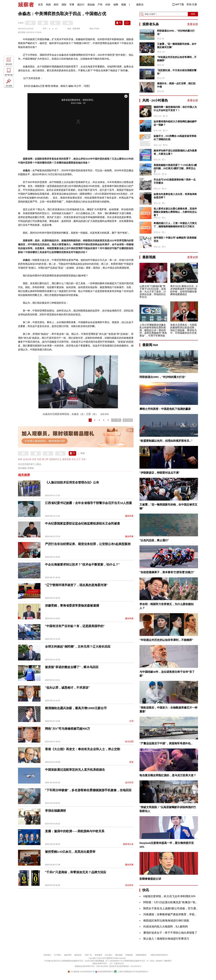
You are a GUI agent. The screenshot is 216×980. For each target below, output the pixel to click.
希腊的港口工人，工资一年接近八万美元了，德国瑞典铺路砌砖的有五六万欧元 (175, 225)
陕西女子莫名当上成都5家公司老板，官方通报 (171, 908)
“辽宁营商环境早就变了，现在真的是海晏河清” (76, 585)
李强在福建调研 (55, 811)
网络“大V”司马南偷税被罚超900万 (67, 729)
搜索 (193, 14)
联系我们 (47, 955)
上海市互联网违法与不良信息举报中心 (131, 972)
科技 (108, 5)
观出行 (81, 5)
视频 (124, 5)
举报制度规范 (141, 955)
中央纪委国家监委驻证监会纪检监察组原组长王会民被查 (82, 523)
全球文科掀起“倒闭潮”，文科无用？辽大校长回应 (78, 647)
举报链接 (129, 955)
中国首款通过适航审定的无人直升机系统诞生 (75, 770)
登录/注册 (192, 4)
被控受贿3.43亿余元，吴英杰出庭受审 (70, 852)
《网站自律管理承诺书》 (159, 955)
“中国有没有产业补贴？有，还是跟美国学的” (75, 626)
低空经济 (129, 783)
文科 (84, 459)
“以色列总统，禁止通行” (154, 540)
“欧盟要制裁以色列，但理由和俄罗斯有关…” (166, 441)
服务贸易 (67, 459)
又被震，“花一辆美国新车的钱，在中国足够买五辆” (177, 46)
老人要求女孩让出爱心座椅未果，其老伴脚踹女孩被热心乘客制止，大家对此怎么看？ (175, 212)
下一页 (116, 420)
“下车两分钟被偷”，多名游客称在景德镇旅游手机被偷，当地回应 (88, 790)
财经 (56, 5)
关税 (39, 459)
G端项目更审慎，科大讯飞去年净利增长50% (169, 896)
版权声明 (68, 955)
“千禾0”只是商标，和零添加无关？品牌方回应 (76, 872)
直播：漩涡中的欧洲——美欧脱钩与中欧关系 (75, 831)
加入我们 (109, 955)
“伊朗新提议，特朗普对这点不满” (160, 473)
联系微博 (98, 955)
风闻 (48, 5)
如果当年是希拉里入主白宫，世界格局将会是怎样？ (175, 196)
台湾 (131, 721)
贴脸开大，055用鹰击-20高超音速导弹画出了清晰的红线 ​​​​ (175, 138)
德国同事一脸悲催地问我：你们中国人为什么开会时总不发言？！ (175, 109)
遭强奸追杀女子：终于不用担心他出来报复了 (170, 933)
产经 (100, 5)
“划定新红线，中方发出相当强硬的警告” (177, 72)
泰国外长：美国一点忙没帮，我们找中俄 (176, 85)
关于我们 (58, 955)
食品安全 (129, 885)
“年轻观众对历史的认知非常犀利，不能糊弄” (177, 59)
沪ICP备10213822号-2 (53, 961)
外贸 (34, 459)
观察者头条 (128, 844)
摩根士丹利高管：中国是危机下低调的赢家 (165, 409)
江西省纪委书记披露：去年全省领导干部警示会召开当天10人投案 (88, 503)
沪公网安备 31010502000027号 (81, 972)
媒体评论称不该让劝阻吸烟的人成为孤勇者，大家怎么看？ (175, 152)
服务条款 (78, 955)
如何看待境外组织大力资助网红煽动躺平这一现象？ (175, 123)
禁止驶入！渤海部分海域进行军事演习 (166, 939)
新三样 (45, 459)
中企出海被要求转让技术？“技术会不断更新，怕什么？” (82, 564)
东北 (74, 459)
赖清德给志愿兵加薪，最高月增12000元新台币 (76, 708)
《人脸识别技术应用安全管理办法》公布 (72, 482)
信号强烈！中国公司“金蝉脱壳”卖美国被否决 (175, 239)
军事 (72, 5)
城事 (116, 5)
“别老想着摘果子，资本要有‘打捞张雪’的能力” (167, 572)
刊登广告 (88, 955)
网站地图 (119, 955)
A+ (56, 29)
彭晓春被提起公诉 (150, 879)
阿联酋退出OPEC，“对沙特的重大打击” (176, 32)
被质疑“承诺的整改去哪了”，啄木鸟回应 (72, 667)
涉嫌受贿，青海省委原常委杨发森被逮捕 (72, 606)
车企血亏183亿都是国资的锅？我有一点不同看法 (175, 181)
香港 (131, 762)
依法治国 (129, 742)
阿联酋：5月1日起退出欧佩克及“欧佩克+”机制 (171, 902)
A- (50, 29)
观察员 (138, 5)
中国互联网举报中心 (104, 972)
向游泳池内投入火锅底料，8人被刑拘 (166, 927)
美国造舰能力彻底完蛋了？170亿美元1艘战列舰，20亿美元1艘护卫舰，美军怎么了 (175, 168)
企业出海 (27, 459)
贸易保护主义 (55, 459)
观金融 (91, 5)
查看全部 (193, 24)
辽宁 (79, 459)
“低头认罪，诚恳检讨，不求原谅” (67, 688)
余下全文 (128, 420)
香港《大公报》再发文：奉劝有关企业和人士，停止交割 (82, 749)
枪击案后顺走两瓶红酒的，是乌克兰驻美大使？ (168, 775)
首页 (40, 5)
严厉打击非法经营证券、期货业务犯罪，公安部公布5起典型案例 (88, 544)
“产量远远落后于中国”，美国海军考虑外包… (166, 743)
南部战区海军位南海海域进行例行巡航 (166, 921)
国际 (64, 5)
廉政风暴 (129, 516)
